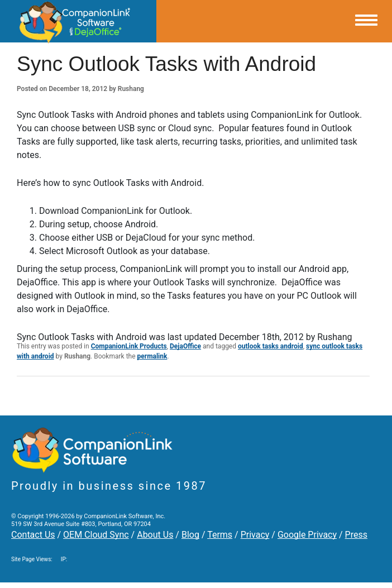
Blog (190, 535)
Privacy (255, 535)
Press (356, 535)
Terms (220, 535)
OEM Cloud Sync (96, 535)
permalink (152, 356)
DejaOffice (185, 346)
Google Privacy (307, 535)
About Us (155, 535)
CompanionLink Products (129, 346)
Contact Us (33, 535)
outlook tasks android (271, 346)
